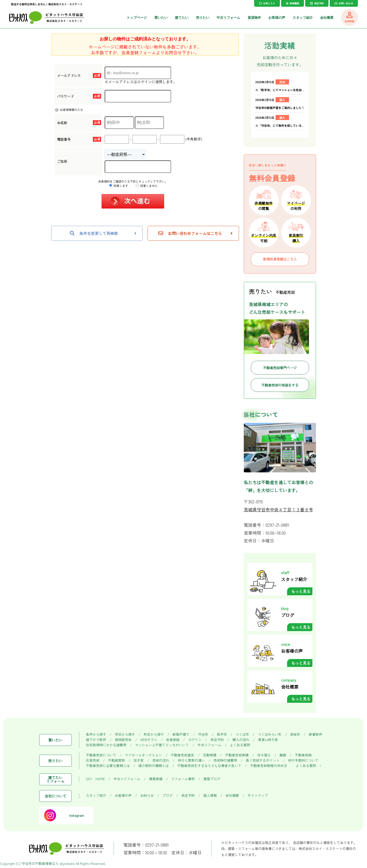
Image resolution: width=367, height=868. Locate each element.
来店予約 (217, 740)
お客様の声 (277, 18)
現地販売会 (123, 740)
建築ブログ (212, 779)
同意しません (147, 186)
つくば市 (242, 734)
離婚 (283, 755)
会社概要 (327, 18)
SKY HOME (95, 779)
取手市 (222, 734)
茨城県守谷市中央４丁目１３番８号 (278, 509)
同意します (119, 186)
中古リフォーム (228, 18)
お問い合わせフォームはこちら (190, 233)
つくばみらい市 (270, 734)
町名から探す (154, 734)
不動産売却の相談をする (280, 385)
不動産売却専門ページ (280, 368)
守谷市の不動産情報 (37, 863)
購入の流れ (241, 740)
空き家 (139, 760)
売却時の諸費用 (225, 760)
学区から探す (125, 734)
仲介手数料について (303, 760)
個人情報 (210, 795)
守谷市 (203, 734)
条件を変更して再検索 (94, 233)
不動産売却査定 (182, 755)
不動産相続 (303, 755)
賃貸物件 (254, 18)
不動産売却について (101, 755)
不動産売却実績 (237, 755)
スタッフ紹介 (303, 18)
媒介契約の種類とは (154, 766)
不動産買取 (116, 760)
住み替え (264, 755)
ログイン (195, 740)
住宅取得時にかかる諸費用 (106, 745)
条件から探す (96, 734)
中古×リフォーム (127, 779)
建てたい (182, 18)
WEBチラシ (149, 740)
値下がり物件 (96, 740)
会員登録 (173, 740)
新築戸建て (181, 734)
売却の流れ (161, 760)
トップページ (137, 18)
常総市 (295, 734)
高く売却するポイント (263, 760)
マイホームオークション (143, 755)
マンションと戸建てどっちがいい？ (162, 745)
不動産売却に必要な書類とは (108, 766)
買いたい (161, 18)
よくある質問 (240, 745)
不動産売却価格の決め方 (269, 766)
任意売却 (93, 760)
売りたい (203, 18)
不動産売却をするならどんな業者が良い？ (209, 766)
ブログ (167, 795)
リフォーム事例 (183, 779)
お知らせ (147, 795)
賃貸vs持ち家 (268, 740)
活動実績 (210, 755)
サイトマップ (258, 795)
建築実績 (156, 779)
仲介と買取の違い (191, 760)
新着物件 (315, 734)
